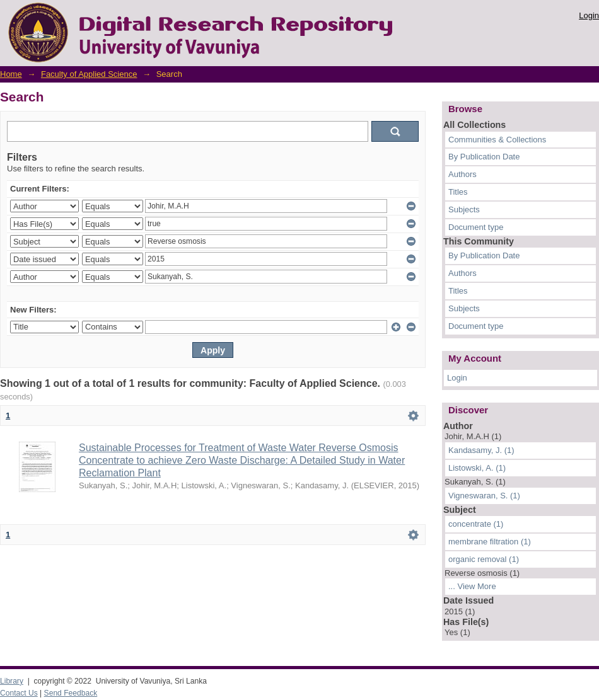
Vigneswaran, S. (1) (484, 496)
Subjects (464, 209)
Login (589, 15)
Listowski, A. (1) (477, 468)
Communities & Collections (497, 140)
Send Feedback (71, 693)
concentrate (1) (476, 524)
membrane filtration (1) (490, 542)
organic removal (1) (484, 559)
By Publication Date (484, 157)
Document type (476, 227)
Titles (458, 192)
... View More (472, 586)
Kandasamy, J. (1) (481, 450)
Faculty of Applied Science (89, 74)
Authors (462, 174)
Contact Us (19, 693)
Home (11, 74)
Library (12, 681)
